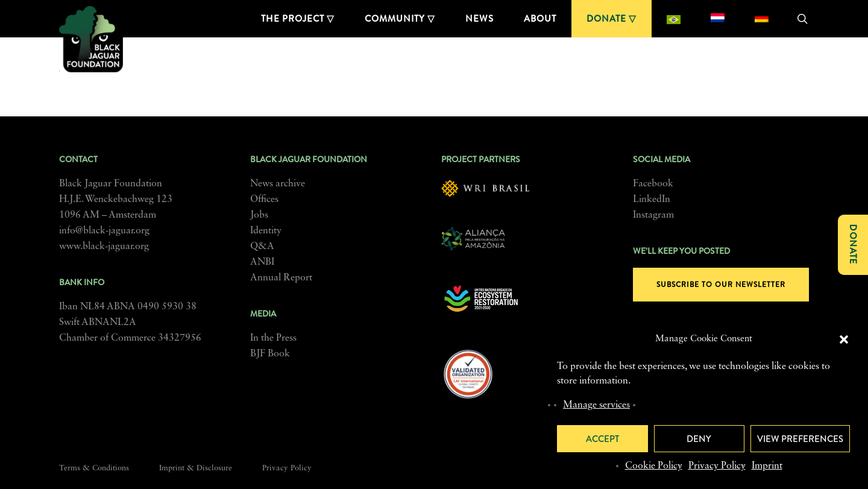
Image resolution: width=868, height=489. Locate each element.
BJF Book (270, 354)
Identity (266, 231)
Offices (264, 200)
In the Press (273, 338)
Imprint (767, 466)
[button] (844, 339)
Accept (602, 439)
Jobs (259, 215)
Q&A (262, 247)
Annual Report (281, 278)
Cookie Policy (654, 466)
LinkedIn (652, 200)
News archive (278, 184)
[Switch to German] (762, 19)
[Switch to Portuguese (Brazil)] (674, 19)
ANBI (262, 262)
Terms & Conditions (94, 468)
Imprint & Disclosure (196, 468)
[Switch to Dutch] (718, 19)
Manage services (596, 405)
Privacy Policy (717, 466)
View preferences (800, 439)
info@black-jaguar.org (104, 231)
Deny (699, 439)
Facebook (653, 184)
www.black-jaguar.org (104, 247)
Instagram (653, 215)
